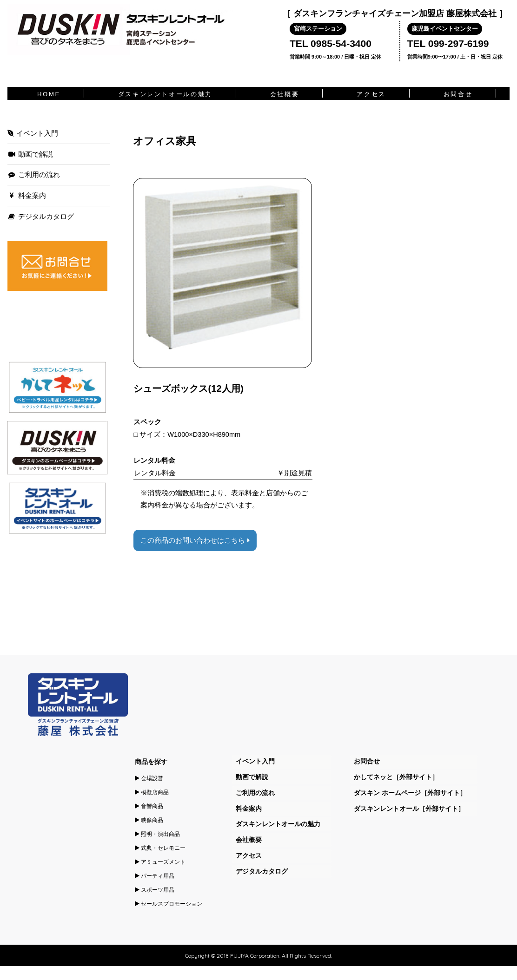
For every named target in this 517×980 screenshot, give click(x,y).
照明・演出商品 (157, 834)
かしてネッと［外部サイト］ (396, 777)
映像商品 (149, 820)
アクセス (371, 94)
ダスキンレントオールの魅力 (165, 94)
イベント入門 (33, 133)
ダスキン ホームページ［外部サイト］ (410, 793)
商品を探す (151, 762)
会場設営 (149, 778)
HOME (49, 94)
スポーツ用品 (155, 890)
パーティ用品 (155, 876)
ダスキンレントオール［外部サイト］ (409, 809)
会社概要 (285, 94)
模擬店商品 (152, 792)
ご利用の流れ (34, 175)
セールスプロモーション (169, 904)
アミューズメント (160, 862)
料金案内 (27, 196)
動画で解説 (30, 154)
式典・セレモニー (160, 848)
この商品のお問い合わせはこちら (195, 540)
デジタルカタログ (41, 217)
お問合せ (458, 94)
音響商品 (149, 806)
